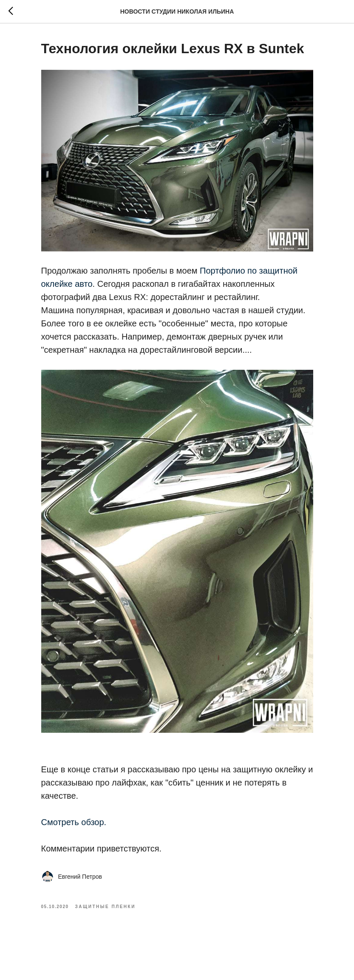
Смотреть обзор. (74, 822)
